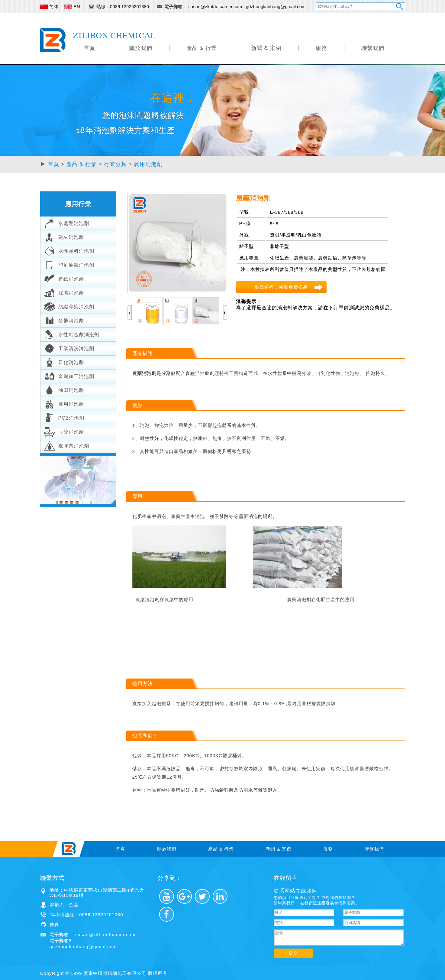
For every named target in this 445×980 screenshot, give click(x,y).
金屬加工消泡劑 (69, 376)
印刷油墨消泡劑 (69, 264)
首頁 (89, 48)
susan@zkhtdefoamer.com (216, 7)
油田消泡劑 (64, 389)
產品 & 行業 (202, 48)
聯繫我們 (373, 48)
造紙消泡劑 (64, 278)
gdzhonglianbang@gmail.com (276, 7)
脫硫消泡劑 (64, 431)
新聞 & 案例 (266, 48)
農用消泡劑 (148, 164)
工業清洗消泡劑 (69, 348)
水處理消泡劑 (66, 223)
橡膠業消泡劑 (66, 445)
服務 (321, 48)
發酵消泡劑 (64, 320)
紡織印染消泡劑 (69, 306)
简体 (50, 7)
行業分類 (115, 164)
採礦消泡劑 (64, 292)
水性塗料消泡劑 (69, 250)
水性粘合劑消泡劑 (71, 334)
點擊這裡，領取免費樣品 (281, 287)
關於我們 (141, 48)
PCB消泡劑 (64, 417)
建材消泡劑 (64, 236)
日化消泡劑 (64, 362)
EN (72, 7)
